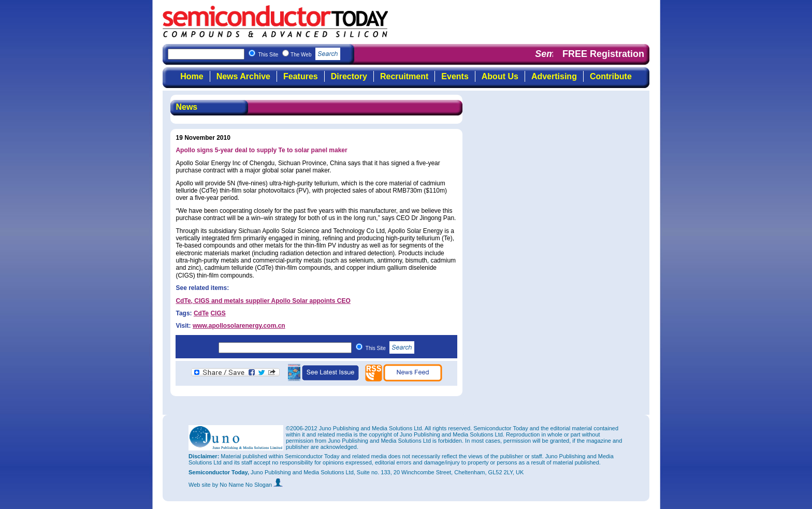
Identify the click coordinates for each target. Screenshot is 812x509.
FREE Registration (603, 54)
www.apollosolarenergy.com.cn (239, 326)
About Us (500, 76)
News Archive (243, 76)
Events (455, 76)
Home (192, 76)
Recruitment (404, 76)
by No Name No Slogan (248, 485)
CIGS (218, 313)
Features (301, 76)
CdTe (201, 313)
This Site (390, 348)
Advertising (554, 76)
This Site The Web (299, 55)
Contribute (611, 76)
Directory (349, 76)
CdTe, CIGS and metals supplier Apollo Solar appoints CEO (263, 301)
